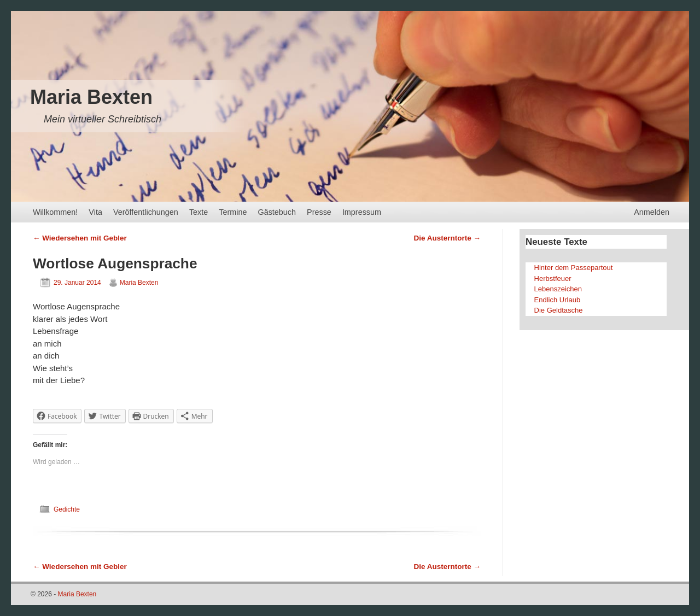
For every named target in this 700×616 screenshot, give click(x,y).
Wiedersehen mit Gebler (80, 238)
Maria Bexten (91, 97)
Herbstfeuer (553, 278)
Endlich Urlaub (558, 300)
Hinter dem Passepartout (574, 268)
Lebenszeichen (558, 289)
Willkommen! (55, 212)
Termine (233, 212)
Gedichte (67, 509)
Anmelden (652, 212)
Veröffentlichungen (146, 212)
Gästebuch (277, 212)
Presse (319, 212)
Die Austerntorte (447, 238)
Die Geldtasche (559, 310)
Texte (199, 212)
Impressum (362, 212)
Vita (95, 212)
